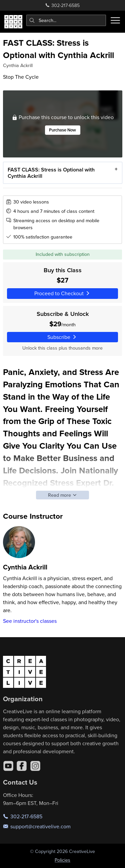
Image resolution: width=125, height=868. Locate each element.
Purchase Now (62, 130)
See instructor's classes (30, 621)
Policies (62, 860)
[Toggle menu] (115, 20)
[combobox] (66, 20)
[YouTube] (8, 766)
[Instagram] (35, 766)
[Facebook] (22, 766)
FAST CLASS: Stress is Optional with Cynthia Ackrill (51, 172)
